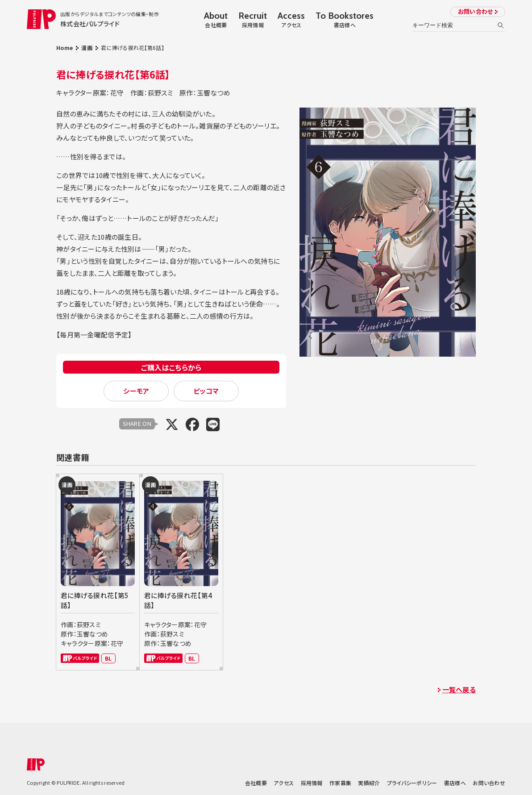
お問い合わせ (476, 11)
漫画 (87, 48)
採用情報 (312, 783)
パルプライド (80, 658)
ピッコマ (206, 391)
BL (108, 658)
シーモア (136, 391)
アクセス (284, 783)
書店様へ (455, 783)
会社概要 (256, 783)
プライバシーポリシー (412, 783)
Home (64, 48)
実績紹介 (369, 783)
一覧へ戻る (459, 689)
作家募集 (340, 783)
